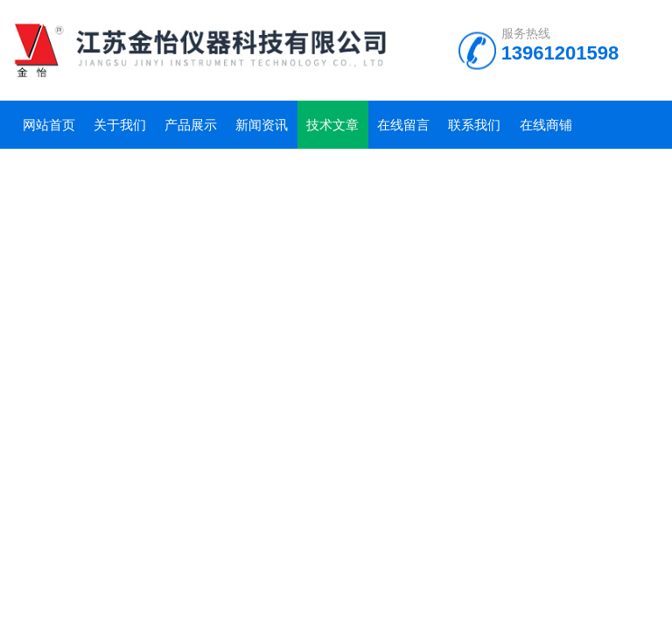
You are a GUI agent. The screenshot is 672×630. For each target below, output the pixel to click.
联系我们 (474, 125)
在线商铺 (546, 125)
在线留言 (403, 125)
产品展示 (191, 125)
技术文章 (332, 125)
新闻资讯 (262, 125)
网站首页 (49, 125)
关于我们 (120, 125)
